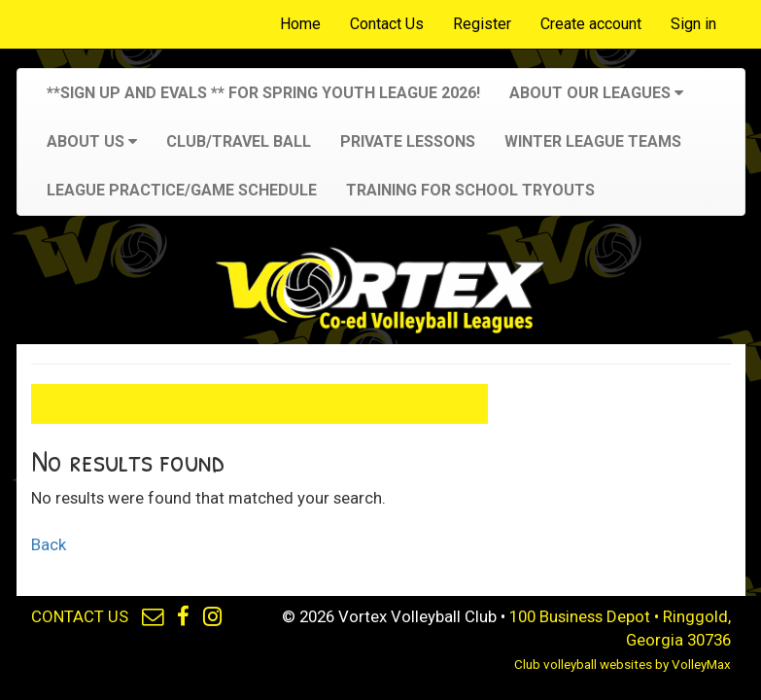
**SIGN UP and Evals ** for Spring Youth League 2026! (263, 93)
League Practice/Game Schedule (182, 190)
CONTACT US (80, 616)
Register (482, 24)
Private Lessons (408, 141)
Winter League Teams (593, 141)
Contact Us (387, 24)
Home (300, 24)
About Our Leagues (596, 93)
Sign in (693, 24)
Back (49, 544)
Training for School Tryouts (470, 190)
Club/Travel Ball (239, 141)
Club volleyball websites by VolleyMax (623, 665)
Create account (591, 24)
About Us (92, 141)
